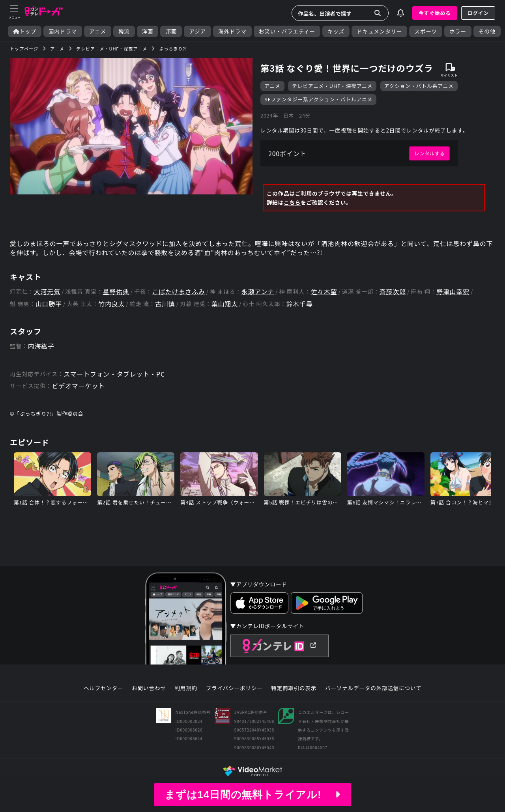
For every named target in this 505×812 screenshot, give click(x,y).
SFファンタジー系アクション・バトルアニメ (318, 99)
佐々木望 (324, 292)
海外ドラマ (232, 31)
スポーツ (426, 31)
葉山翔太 (225, 304)
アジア (197, 31)
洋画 (148, 31)
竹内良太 (111, 304)
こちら (292, 202)
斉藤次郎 (393, 292)
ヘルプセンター (104, 688)
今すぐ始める (435, 13)
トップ (25, 31)
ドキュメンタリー (379, 31)
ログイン (478, 13)
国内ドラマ (63, 31)
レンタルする (429, 153)
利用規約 (186, 688)
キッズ (336, 31)
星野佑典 (116, 292)
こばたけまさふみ (178, 292)
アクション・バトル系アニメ (419, 86)
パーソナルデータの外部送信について (373, 688)
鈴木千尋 (300, 304)
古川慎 (165, 304)
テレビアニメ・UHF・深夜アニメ (332, 86)
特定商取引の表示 (294, 688)
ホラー (458, 31)
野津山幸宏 (453, 292)
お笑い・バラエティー (287, 31)
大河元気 (47, 292)
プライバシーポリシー (234, 688)
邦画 (171, 31)
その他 (487, 31)
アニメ (98, 31)
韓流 (124, 31)
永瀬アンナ (258, 292)
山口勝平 (49, 304)
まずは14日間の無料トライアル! (252, 795)
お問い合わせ (149, 688)
